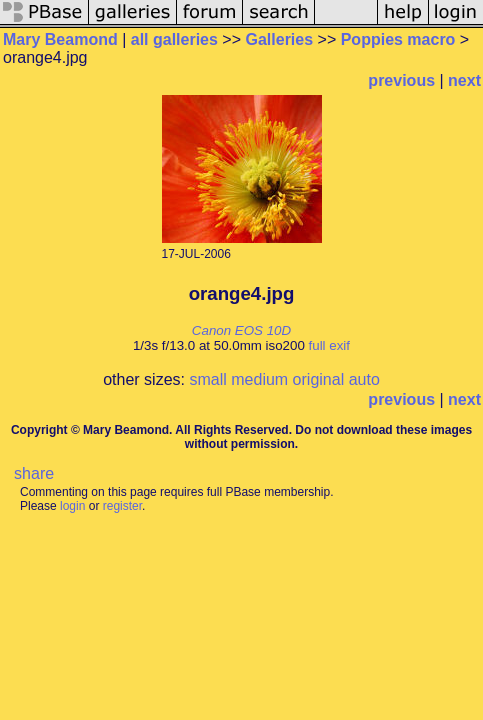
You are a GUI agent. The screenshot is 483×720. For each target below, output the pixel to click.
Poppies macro (398, 39)
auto (364, 379)
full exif (329, 345)
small (207, 379)
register (122, 506)
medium (259, 379)
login (72, 506)
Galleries (280, 39)
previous (401, 80)
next (464, 80)
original (319, 379)
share (34, 473)
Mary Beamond (60, 39)
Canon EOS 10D (241, 330)
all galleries (174, 39)
